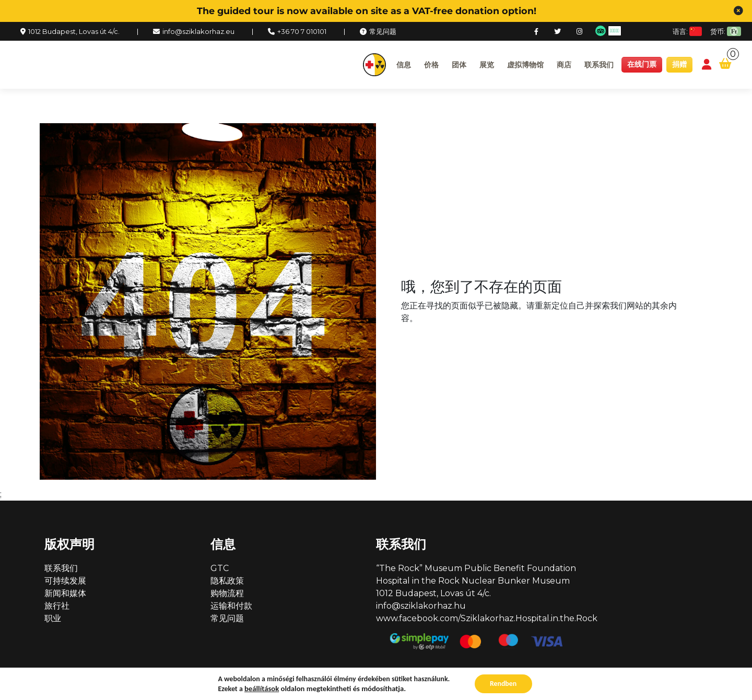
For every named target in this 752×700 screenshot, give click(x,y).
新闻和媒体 (65, 593)
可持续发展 (65, 581)
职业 (53, 618)
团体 (459, 65)
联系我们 (599, 65)
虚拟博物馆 (525, 65)
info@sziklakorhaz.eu (198, 31)
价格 (431, 65)
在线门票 (642, 64)
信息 (404, 65)
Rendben (503, 684)
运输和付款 (231, 606)
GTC (220, 568)
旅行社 (57, 606)
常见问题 (383, 31)
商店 (564, 65)
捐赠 (679, 64)
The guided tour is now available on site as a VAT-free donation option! (367, 11)
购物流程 (227, 593)
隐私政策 (227, 581)
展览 (487, 65)
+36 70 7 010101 (302, 31)
